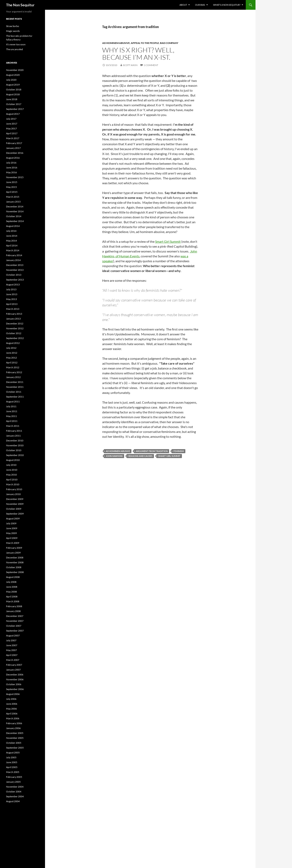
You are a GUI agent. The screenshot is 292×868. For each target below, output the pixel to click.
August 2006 (13, 694)
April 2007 (12, 655)
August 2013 (13, 284)
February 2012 (14, 372)
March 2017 (13, 138)
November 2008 (15, 562)
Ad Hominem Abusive (116, 43)
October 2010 (14, 450)
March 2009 (13, 543)
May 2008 (11, 592)
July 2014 (11, 231)
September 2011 (15, 397)
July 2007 (11, 640)
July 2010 (11, 465)
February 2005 (14, 777)
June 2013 (12, 294)
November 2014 (15, 211)
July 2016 (11, 163)
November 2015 (15, 177)
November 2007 (15, 621)
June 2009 (12, 528)
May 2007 (11, 650)
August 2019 (13, 85)
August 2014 (13, 226)
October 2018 (14, 89)
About (183, 5)
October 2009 (14, 509)
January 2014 (13, 260)
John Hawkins (114, 456)
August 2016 (13, 158)
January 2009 (13, 553)
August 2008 (13, 577)
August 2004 (13, 801)
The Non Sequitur (20, 5)
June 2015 (12, 182)
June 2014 (12, 236)
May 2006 (11, 709)
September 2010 (15, 455)
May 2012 (11, 358)
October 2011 (14, 392)
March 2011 (13, 426)
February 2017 (14, 143)
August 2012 (13, 343)
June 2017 (12, 124)
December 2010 (15, 441)
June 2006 (12, 704)
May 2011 (11, 416)
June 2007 (12, 645)
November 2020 (15, 70)
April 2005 (12, 767)
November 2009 (15, 504)
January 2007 (13, 670)
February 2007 (14, 665)
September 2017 (15, 109)
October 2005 (14, 743)
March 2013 (13, 309)
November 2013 (15, 270)
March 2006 (13, 718)
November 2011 (15, 387)
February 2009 (14, 548)
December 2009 (15, 499)
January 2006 (13, 728)
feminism (179, 451)
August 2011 (13, 401)
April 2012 (12, 362)
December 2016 (15, 153)
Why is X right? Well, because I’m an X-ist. (138, 54)
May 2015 (11, 187)
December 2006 (15, 675)
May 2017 (11, 128)
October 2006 (14, 684)
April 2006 (12, 714)
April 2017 (12, 133)
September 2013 (15, 280)
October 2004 (14, 792)
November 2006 (15, 679)
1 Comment (151, 65)
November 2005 (15, 738)
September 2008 (15, 572)
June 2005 (12, 762)
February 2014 (14, 255)
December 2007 (15, 616)
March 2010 (13, 484)
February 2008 (14, 606)
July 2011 (11, 406)
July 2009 (11, 523)
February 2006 (14, 723)
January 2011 (13, 436)
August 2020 (13, 75)
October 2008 (14, 567)
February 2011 (14, 431)
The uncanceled (14, 49)
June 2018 (12, 99)
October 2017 (14, 104)
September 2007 (15, 631)
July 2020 (11, 80)
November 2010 (15, 445)
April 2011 (12, 421)
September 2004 (15, 796)
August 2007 (13, 636)
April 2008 (12, 597)
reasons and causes (140, 456)
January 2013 (13, 319)
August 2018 (13, 94)
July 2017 (11, 119)
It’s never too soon (16, 44)
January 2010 (13, 494)
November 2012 (15, 328)
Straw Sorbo (13, 26)
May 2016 (11, 172)
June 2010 (12, 470)
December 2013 (15, 265)
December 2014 (15, 206)
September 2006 (15, 689)
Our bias (200, 5)
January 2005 (13, 782)
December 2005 (15, 733)
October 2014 (14, 216)
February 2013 (14, 314)
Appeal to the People (145, 43)
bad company (169, 43)
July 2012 (11, 348)
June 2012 (12, 353)
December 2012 (15, 323)
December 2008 (15, 558)
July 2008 (11, 582)
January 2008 (13, 611)
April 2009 (12, 538)
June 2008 (12, 587)
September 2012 (15, 338)
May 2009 (11, 533)
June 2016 (12, 167)
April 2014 (12, 245)
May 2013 (11, 299)
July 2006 (11, 699)
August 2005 (13, 753)
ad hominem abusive (118, 451)
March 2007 (13, 660)
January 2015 (13, 202)
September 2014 (15, 221)
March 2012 (13, 367)
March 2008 (13, 601)
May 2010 (11, 475)
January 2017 (13, 148)
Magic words (13, 31)
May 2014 (11, 241)
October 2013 (14, 275)
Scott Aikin (130, 65)
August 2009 (13, 519)
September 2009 (15, 514)
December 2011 (15, 382)
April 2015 (12, 192)
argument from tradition (152, 451)
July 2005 (11, 757)
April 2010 (12, 480)
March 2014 (13, 250)
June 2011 (12, 411)
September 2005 (15, 748)
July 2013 (11, 289)
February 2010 (14, 489)
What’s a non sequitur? (227, 5)
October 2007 (14, 626)
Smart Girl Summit (168, 241)
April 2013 (12, 304)
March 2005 (13, 772)
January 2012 (13, 377)
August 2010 (13, 460)
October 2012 (14, 333)
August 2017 (13, 114)
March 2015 (13, 197)
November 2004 (15, 787)
